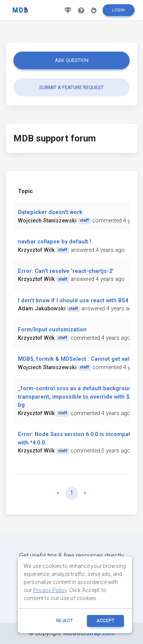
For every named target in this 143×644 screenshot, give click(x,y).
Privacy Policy (50, 590)
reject (64, 621)
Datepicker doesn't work (50, 212)
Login (118, 10)
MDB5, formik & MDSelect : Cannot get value (77, 359)
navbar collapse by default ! (55, 242)
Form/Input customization (52, 330)
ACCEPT (105, 621)
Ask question (72, 60)
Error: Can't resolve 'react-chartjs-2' (66, 271)
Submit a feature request (71, 87)
